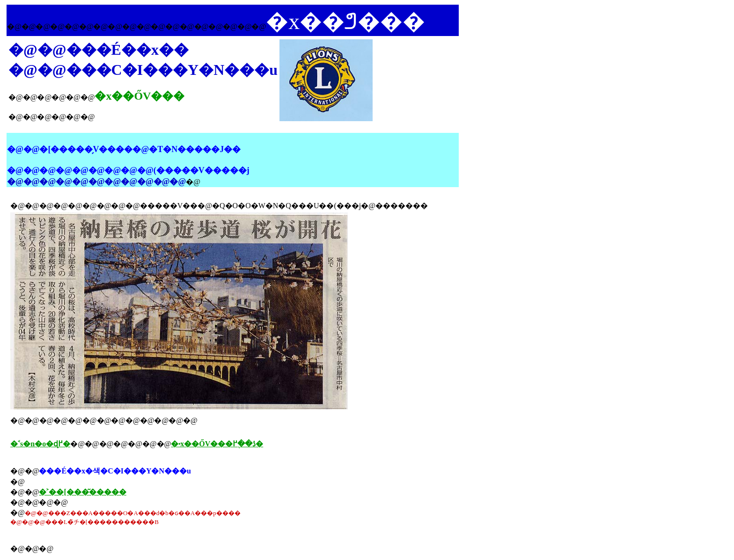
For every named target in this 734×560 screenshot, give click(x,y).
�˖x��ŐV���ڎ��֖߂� (217, 444)
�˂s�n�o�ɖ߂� (40, 444)
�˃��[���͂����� (82, 492)
